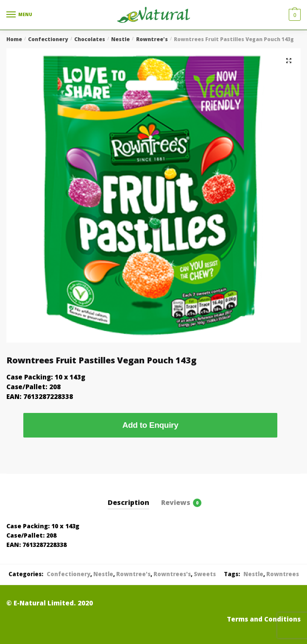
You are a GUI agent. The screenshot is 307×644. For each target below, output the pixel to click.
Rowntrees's (172, 574)
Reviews (176, 502)
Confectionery (48, 39)
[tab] (128, 496)
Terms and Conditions (264, 619)
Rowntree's (152, 39)
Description (128, 502)
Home (14, 39)
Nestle (120, 39)
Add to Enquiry (151, 425)
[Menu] (19, 15)
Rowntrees (283, 574)
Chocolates (90, 39)
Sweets (205, 574)
